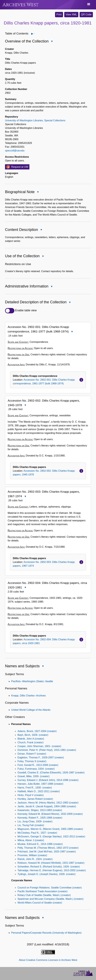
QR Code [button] (86, 14)
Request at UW (20, 167)
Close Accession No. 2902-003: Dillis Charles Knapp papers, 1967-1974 (25, 497)
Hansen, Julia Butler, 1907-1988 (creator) (40, 784)
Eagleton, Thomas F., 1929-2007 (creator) (41, 757)
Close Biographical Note (38, 192)
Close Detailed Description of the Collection (70, 303)
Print (59, 14)
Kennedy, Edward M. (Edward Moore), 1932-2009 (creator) (50, 814)
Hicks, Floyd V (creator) (31, 795)
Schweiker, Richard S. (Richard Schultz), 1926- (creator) (49, 867)
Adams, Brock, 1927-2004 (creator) (37, 731)
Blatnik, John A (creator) (31, 739)
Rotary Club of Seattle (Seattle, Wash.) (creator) (44, 895)
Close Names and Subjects (43, 666)
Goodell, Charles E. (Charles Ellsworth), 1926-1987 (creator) (51, 773)
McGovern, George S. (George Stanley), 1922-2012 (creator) (51, 836)
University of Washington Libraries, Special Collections (35, 120)
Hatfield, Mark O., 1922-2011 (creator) (39, 791)
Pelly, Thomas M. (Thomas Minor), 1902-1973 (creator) (48, 848)
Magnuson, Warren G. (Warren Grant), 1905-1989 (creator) (50, 829)
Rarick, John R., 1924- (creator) (35, 859)
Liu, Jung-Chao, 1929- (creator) (35, 821)
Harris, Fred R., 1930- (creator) (35, 788)
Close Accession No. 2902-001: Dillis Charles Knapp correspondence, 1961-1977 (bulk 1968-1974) (72, 332)
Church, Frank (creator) (30, 742)
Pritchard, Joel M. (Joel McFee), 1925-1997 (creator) (47, 852)
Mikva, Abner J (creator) (31, 840)
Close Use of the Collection (43, 257)
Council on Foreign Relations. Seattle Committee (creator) (50, 888)
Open (34, 34)
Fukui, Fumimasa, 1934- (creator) (36, 769)
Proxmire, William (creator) (32, 855)
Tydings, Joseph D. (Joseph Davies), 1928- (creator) (47, 874)
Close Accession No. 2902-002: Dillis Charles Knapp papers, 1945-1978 (25, 406)
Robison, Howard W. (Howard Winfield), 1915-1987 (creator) (51, 863)
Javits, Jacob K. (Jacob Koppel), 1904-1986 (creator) (47, 806)
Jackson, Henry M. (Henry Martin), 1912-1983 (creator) (48, 803)
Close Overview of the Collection (52, 42)
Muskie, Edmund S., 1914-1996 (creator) (40, 844)
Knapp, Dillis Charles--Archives (29, 696)
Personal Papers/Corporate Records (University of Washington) (46, 933)
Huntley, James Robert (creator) (35, 799)
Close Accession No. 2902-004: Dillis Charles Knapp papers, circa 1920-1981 (25, 588)
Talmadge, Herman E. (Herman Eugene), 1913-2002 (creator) (52, 870)
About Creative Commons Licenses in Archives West (48, 960)
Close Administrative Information (51, 287)
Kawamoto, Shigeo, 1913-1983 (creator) (40, 810)
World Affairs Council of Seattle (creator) (40, 903)
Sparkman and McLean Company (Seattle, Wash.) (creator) (51, 899)
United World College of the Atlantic (31, 710)
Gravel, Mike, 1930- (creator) (34, 776)
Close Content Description (41, 230)
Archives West (21, 5)
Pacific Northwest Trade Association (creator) (42, 891)
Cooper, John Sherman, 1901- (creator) (39, 746)
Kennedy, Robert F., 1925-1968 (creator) (40, 818)
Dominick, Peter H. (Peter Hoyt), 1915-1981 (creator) (47, 750)
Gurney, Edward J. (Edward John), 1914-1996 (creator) (48, 780)
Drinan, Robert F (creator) (32, 754)
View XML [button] (71, 14)
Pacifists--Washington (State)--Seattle (32, 681)
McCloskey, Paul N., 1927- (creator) (37, 833)
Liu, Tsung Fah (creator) (31, 825)
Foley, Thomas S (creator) (32, 761)
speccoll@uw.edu (15, 151)
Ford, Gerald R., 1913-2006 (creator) (38, 765)
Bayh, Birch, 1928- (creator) (33, 735)
